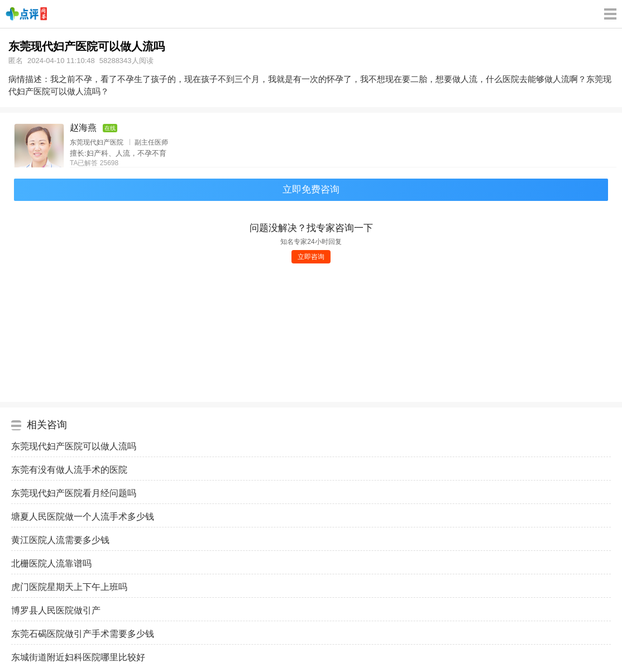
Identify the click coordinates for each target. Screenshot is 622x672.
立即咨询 (311, 257)
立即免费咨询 (311, 189)
